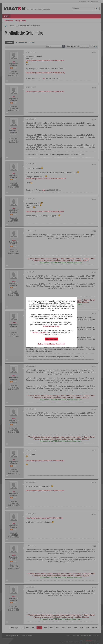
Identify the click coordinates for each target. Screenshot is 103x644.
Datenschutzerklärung (51, 326)
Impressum (61, 344)
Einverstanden (52, 339)
